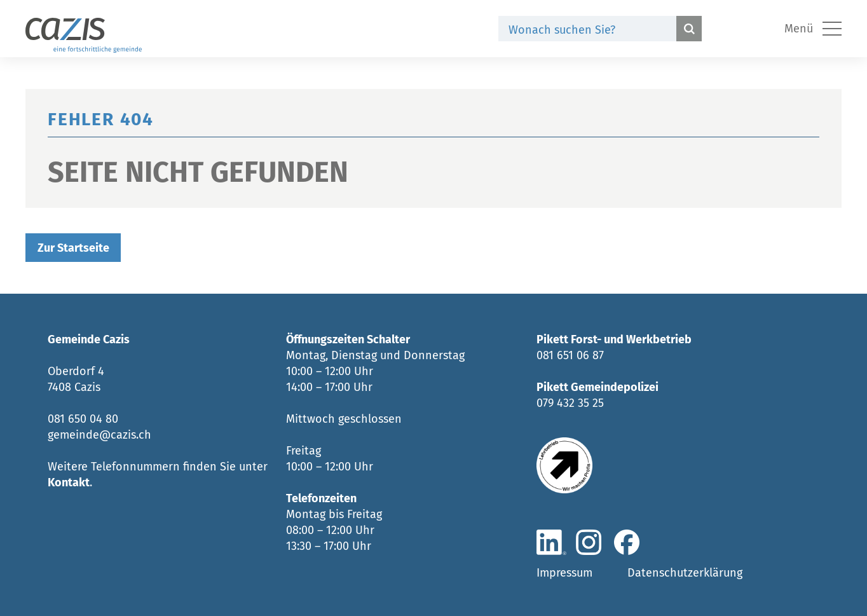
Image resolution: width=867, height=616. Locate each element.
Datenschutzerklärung (685, 573)
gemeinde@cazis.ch (99, 435)
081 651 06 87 (570, 355)
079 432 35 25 (570, 403)
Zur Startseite (73, 248)
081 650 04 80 (83, 419)
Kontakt (69, 483)
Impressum (564, 573)
